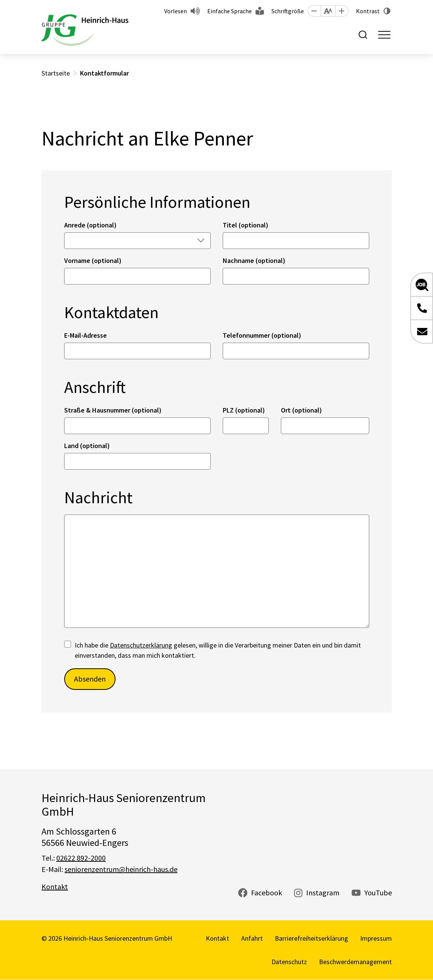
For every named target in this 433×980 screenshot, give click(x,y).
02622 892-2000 (81, 858)
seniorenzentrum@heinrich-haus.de (121, 869)
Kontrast (368, 11)
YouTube (378, 893)
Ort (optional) (301, 410)
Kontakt (55, 886)
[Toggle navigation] (384, 35)
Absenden (90, 679)
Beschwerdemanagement (355, 962)
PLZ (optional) (244, 410)
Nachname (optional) (254, 260)
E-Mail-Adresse (86, 335)
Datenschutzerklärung (141, 645)
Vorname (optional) (93, 260)
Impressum (376, 938)
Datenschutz (289, 962)
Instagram (323, 893)
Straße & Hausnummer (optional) (113, 410)
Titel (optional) (246, 225)
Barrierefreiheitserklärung (311, 938)
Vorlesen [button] (176, 11)
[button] (314, 11)
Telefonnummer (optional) (262, 335)
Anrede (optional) (90, 225)
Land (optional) (87, 446)
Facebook (267, 893)
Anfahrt (252, 938)
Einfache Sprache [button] (230, 11)
